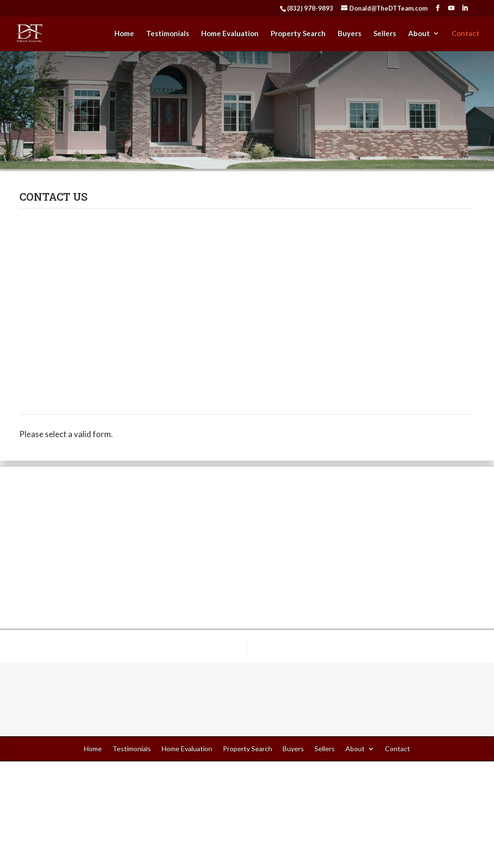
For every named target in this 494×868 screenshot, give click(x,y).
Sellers (385, 34)
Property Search (298, 34)
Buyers (350, 34)
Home (124, 34)
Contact (466, 34)
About (419, 34)
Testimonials (168, 34)
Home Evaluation (230, 34)
